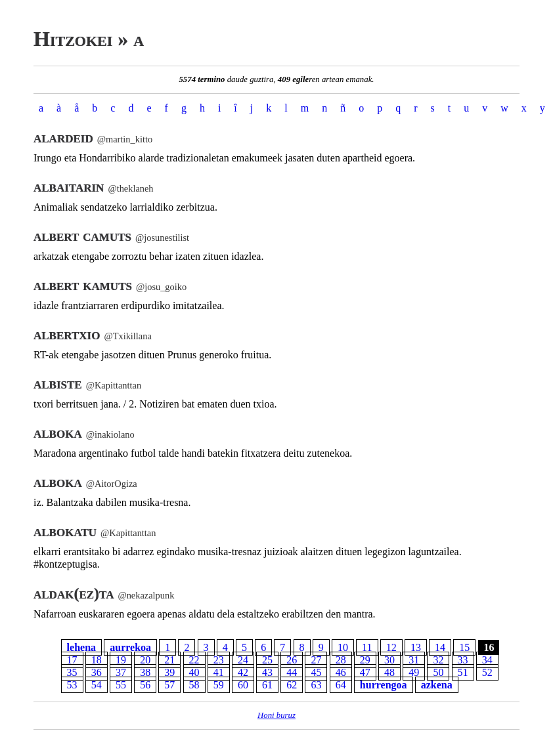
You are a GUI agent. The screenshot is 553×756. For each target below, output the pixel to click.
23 (219, 660)
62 (292, 685)
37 (121, 672)
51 (463, 672)
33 (463, 660)
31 (414, 660)
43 (267, 672)
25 (267, 660)
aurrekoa (130, 647)
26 (292, 660)
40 (194, 672)
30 (389, 660)
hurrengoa (384, 685)
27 (316, 660)
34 (487, 660)
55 (121, 685)
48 (389, 672)
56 (145, 685)
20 (145, 660)
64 (341, 685)
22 (194, 660)
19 (121, 660)
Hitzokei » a (89, 39)
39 (169, 672)
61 (267, 685)
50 (438, 672)
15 (464, 647)
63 (316, 685)
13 (416, 647)
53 (72, 685)
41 (219, 672)
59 (219, 685)
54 (97, 685)
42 (243, 672)
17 (72, 660)
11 (367, 647)
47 (365, 672)
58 (194, 685)
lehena (81, 647)
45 (316, 672)
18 (97, 660)
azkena (437, 685)
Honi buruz (276, 715)
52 (487, 672)
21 (169, 660)
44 (292, 672)
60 (243, 685)
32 (438, 660)
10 (343, 647)
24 (243, 660)
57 (169, 685)
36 (97, 672)
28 (341, 660)
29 (365, 660)
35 (72, 672)
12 (391, 647)
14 (440, 647)
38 (145, 672)
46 (341, 672)
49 (414, 672)
